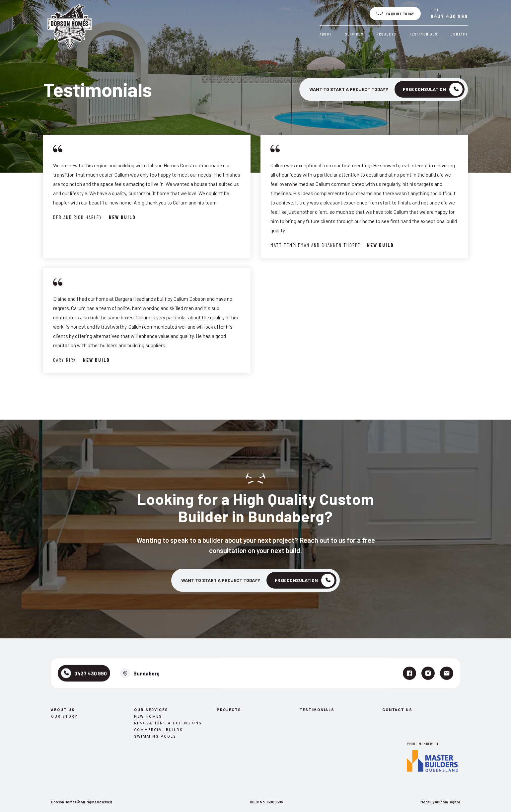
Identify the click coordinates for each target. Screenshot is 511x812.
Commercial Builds (158, 703)
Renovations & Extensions (168, 696)
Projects (387, 34)
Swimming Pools (155, 710)
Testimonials (424, 34)
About (326, 34)
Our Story (64, 690)
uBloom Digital (447, 802)
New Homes (148, 690)
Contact (460, 34)
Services (355, 34)
